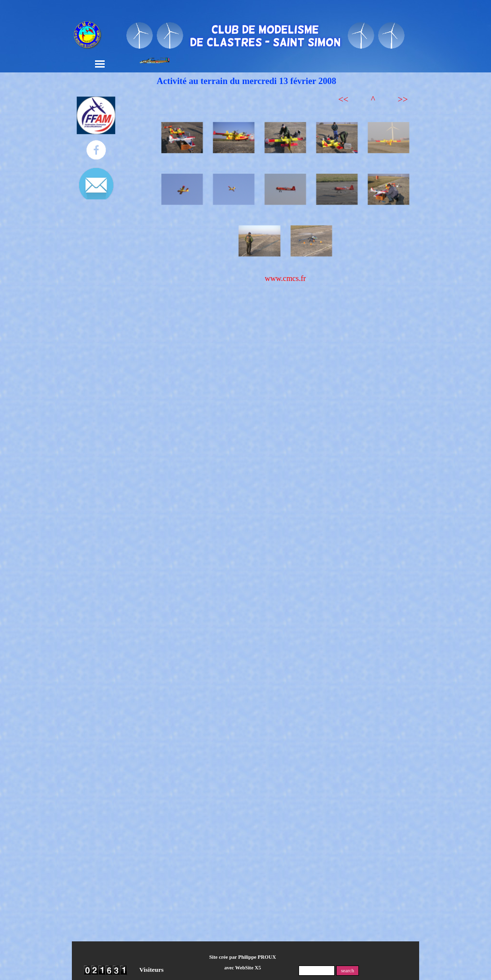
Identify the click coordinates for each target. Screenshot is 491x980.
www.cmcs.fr (285, 278)
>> (402, 99)
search (348, 971)
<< (343, 99)
